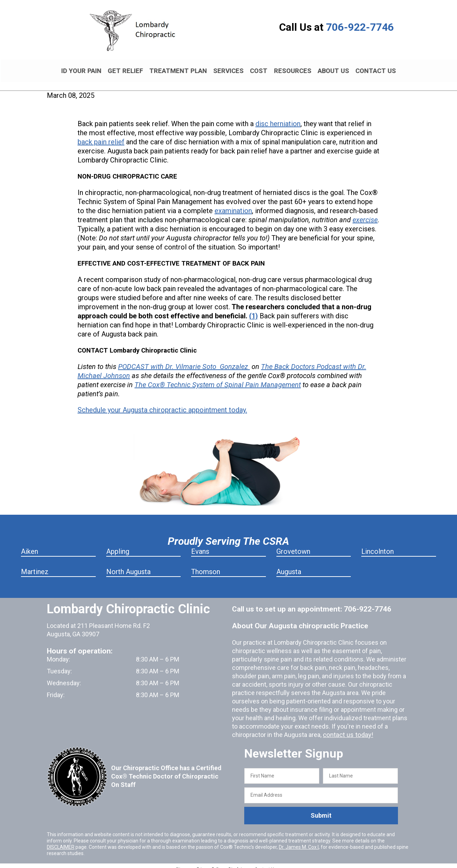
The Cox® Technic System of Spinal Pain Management (218, 379)
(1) (253, 310)
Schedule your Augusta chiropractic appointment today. (162, 404)
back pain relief (101, 136)
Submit (321, 809)
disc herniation (278, 118)
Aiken (30, 545)
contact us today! (347, 728)
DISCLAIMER (61, 841)
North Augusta (128, 565)
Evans (200, 545)
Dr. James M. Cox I (299, 841)
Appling (118, 545)
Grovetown (293, 545)
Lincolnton (378, 545)
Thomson (206, 565)
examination (233, 205)
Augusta (289, 565)
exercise (365, 214)
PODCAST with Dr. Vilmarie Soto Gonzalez (184, 361)
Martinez (35, 565)
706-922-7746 (360, 27)
